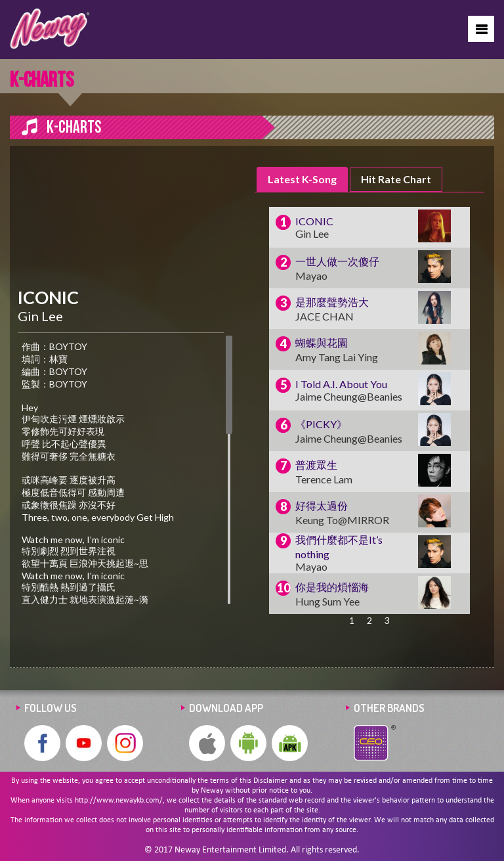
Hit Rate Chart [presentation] (396, 179)
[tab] (302, 180)
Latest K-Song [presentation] (302, 179)
